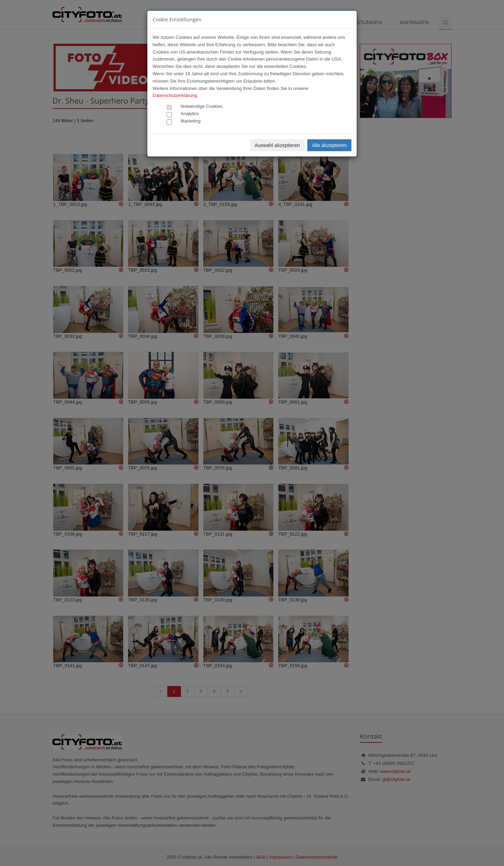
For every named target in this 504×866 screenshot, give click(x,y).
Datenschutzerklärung (175, 95)
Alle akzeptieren (329, 145)
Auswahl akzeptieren (277, 145)
